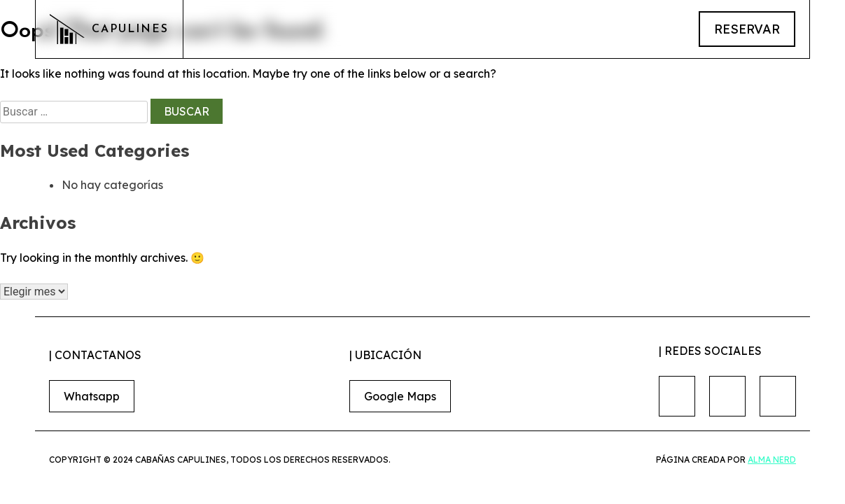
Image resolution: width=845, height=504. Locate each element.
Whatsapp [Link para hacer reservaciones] (92, 396)
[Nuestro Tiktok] (778, 396)
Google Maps (400, 396)
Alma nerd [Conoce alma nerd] (772, 460)
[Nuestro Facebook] (677, 396)
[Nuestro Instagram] (727, 396)
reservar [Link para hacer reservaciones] (747, 29)
